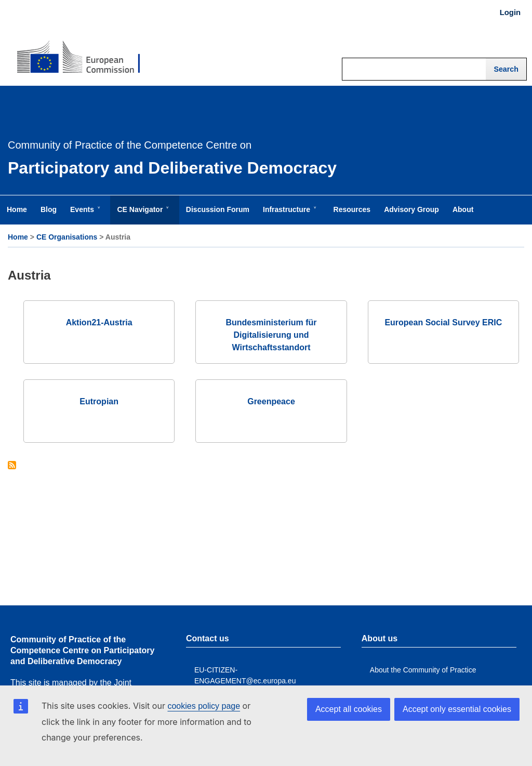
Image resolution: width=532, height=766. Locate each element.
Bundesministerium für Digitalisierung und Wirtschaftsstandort (271, 335)
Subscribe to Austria (12, 466)
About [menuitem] (463, 209)
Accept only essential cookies (457, 709)
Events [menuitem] (84, 215)
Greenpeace (271, 401)
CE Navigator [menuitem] (142, 215)
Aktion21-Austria (99, 322)
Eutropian (99, 401)
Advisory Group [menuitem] (411, 209)
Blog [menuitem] (49, 209)
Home (18, 237)
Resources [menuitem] (352, 209)
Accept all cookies (349, 709)
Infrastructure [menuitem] (289, 215)
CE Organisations (67, 237)
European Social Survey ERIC (443, 322)
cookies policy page (204, 706)
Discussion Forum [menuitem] (218, 209)
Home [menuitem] (17, 209)
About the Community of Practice (423, 670)
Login (510, 12)
